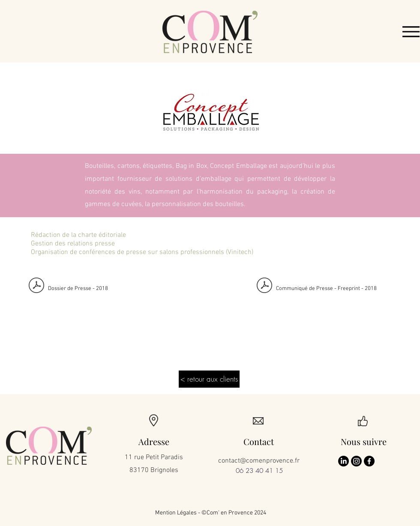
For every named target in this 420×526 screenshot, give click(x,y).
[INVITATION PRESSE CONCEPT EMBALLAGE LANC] (264, 286)
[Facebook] (369, 461)
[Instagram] (356, 461)
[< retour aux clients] (209, 379)
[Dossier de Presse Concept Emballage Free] (36, 286)
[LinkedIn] (343, 461)
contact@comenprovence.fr (259, 461)
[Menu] (411, 32)
